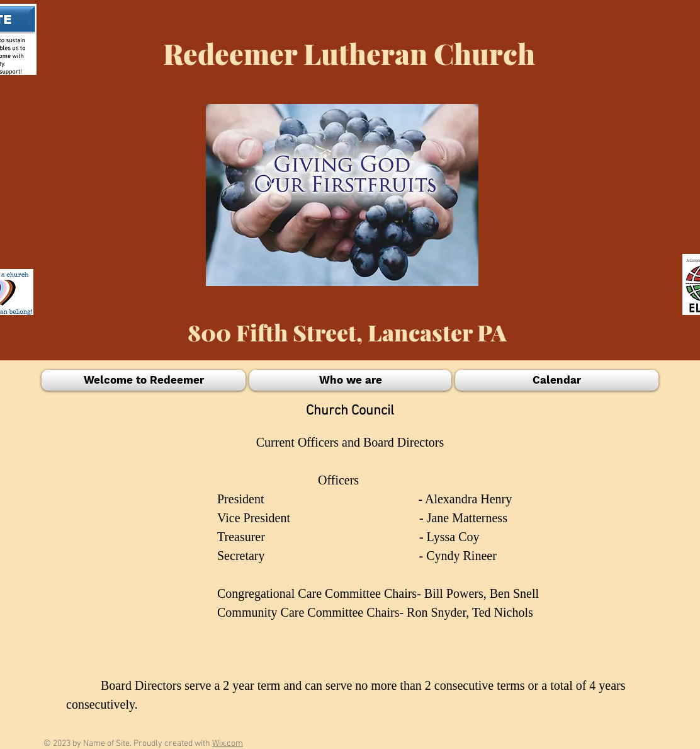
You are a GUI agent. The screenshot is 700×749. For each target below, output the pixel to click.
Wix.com (228, 744)
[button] (144, 380)
